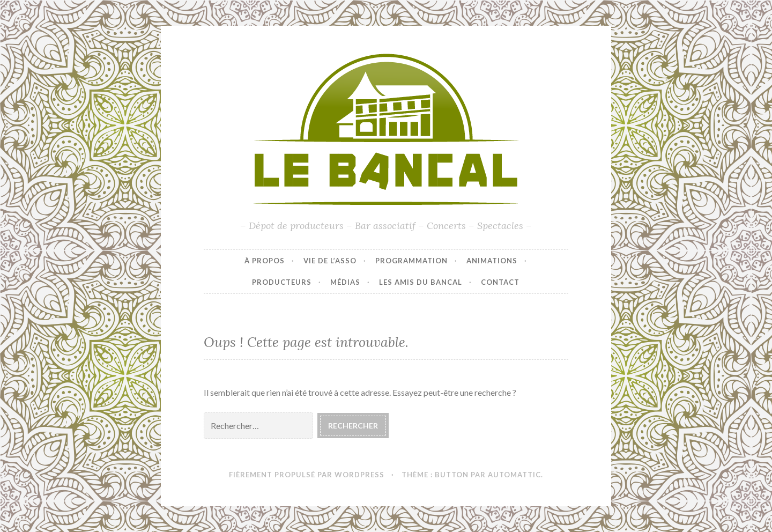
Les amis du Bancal (421, 282)
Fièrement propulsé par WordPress (307, 475)
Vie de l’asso (330, 261)
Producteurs (282, 282)
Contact (500, 282)
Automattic (514, 475)
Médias (345, 282)
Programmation (411, 261)
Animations (492, 261)
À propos (265, 261)
